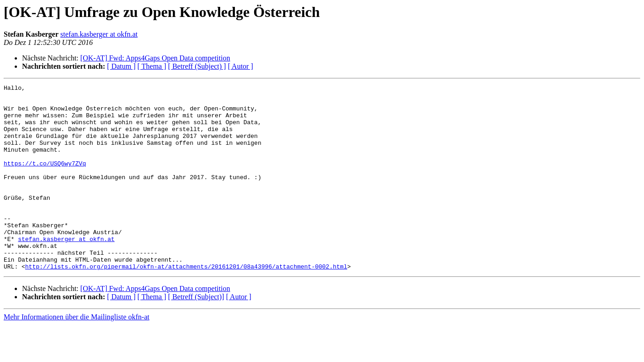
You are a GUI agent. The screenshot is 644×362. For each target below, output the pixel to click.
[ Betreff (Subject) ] (197, 66)
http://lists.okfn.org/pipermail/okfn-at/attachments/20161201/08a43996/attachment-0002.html (186, 303)
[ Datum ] (121, 66)
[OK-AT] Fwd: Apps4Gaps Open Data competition (155, 58)
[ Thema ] (152, 66)
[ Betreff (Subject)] (196, 334)
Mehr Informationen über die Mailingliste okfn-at (77, 354)
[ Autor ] (241, 66)
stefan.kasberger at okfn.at (99, 34)
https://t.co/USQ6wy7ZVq (45, 180)
